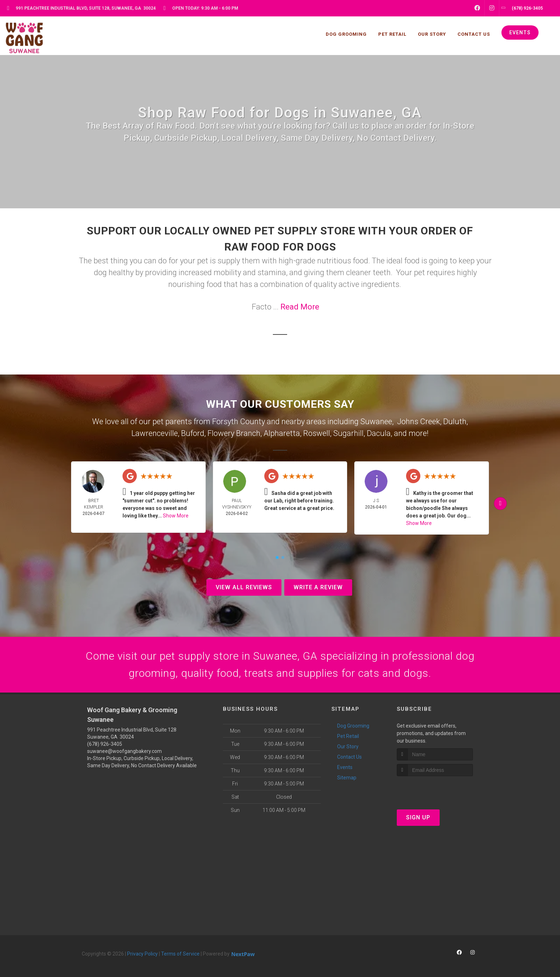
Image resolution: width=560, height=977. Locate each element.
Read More (300, 307)
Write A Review (318, 587)
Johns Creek (419, 421)
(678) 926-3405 (105, 744)
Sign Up (418, 817)
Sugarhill (348, 433)
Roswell (317, 433)
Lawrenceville (155, 433)
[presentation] (435, 790)
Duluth (455, 421)
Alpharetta (282, 433)
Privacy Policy (142, 954)
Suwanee (376, 421)
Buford (193, 433)
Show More (176, 516)
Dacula (379, 433)
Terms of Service (180, 954)
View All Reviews (244, 587)
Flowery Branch (234, 433)
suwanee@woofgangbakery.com (124, 751)
